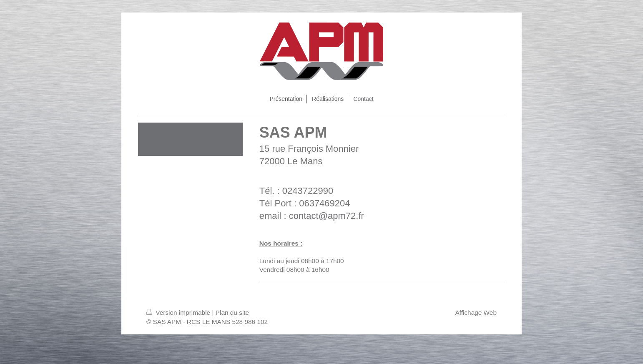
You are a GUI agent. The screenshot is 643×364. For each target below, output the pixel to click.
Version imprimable (179, 313)
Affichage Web (476, 313)
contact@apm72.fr (327, 216)
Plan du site (232, 313)
